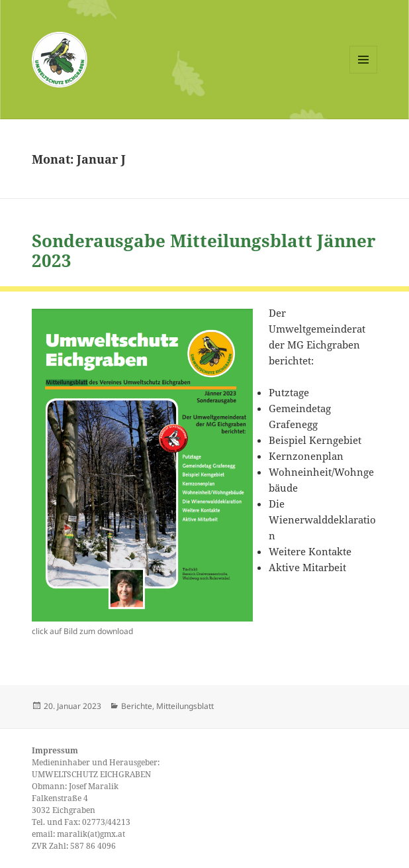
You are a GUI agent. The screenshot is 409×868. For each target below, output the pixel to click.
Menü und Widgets (364, 73)
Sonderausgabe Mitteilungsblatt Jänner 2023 (204, 250)
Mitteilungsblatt (185, 706)
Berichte (137, 706)
